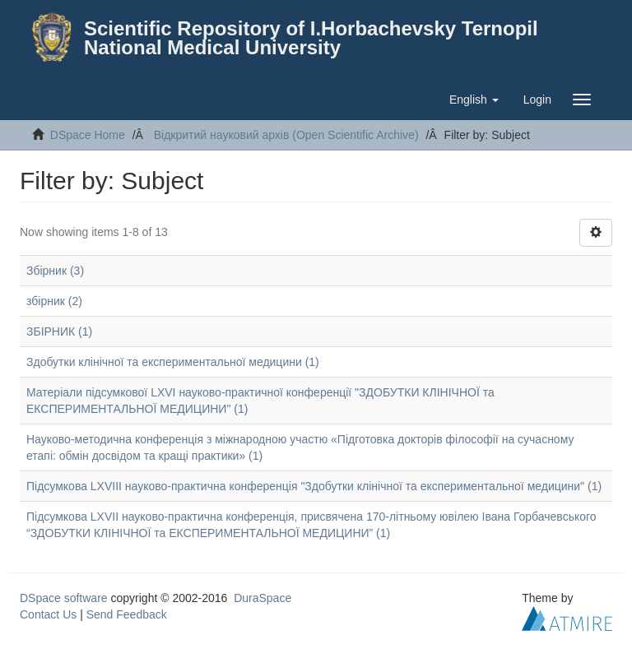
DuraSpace (263, 598)
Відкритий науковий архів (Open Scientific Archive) (286, 135)
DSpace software (64, 598)
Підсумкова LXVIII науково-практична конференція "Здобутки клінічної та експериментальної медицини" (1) (314, 486)
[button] (474, 100)
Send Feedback (127, 614)
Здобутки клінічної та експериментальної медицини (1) (173, 362)
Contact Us (48, 614)
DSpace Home (88, 135)
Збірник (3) (55, 271)
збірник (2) (54, 301)
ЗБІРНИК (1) (59, 331)
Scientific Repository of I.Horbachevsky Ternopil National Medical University (311, 38)
